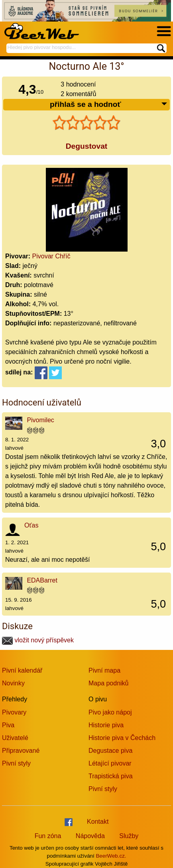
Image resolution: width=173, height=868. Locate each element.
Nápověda (90, 836)
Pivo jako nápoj (110, 712)
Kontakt (98, 822)
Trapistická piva (111, 776)
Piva (8, 725)
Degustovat (86, 146)
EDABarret (42, 580)
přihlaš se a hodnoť (109, 105)
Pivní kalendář (22, 670)
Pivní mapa (104, 670)
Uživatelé (15, 738)
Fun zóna (48, 836)
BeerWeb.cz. (111, 856)
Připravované (21, 751)
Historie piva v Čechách (122, 738)
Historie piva (106, 725)
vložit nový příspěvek (38, 640)
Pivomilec (40, 420)
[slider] (86, 123)
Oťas (31, 525)
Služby (129, 836)
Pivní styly (16, 763)
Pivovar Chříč (51, 256)
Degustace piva (110, 751)
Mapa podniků (109, 683)
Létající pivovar (110, 763)
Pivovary (14, 712)
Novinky (13, 683)
